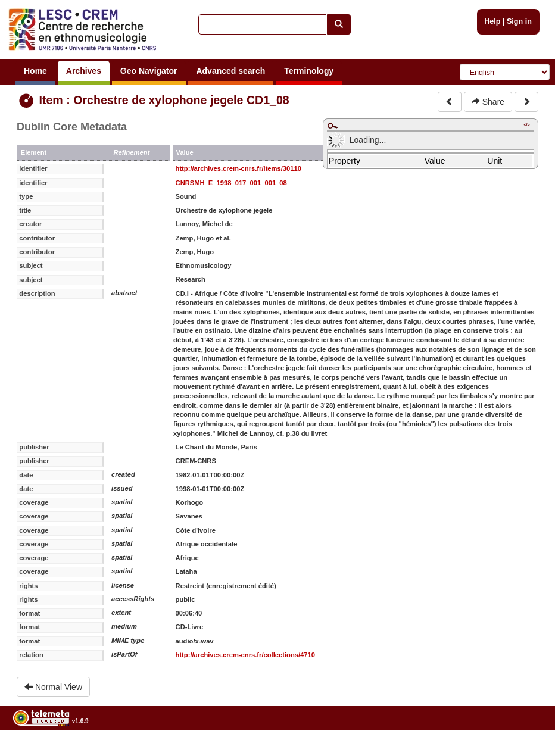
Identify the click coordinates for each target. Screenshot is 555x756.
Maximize (332, 126)
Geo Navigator (149, 71)
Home (35, 71)
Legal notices (526, 752)
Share (488, 102)
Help (492, 21)
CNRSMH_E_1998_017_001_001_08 (231, 183)
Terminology (309, 71)
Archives (84, 71)
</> (526, 125)
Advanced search (230, 71)
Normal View (53, 687)
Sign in (519, 21)
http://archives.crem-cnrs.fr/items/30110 (238, 168)
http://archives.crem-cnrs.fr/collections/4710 (245, 655)
